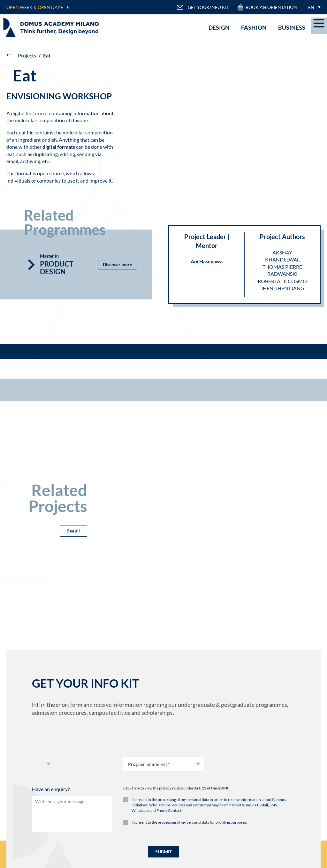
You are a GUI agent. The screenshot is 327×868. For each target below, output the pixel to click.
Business (292, 27)
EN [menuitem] (311, 7)
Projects (27, 55)
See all (73, 531)
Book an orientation (267, 7)
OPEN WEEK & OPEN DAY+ (35, 7)
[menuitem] (313, 7)
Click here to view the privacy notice (153, 788)
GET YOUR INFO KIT (203, 7)
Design (219, 27)
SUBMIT (163, 852)
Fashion (254, 27)
